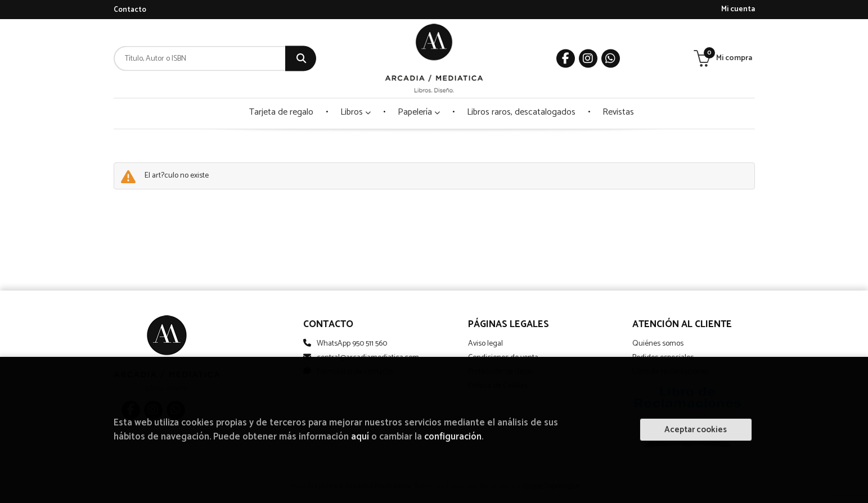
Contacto (130, 10)
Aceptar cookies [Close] (696, 430)
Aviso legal (485, 344)
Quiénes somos (658, 344)
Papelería (419, 112)
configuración (453, 437)
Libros (356, 112)
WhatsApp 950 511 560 (352, 344)
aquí (360, 437)
